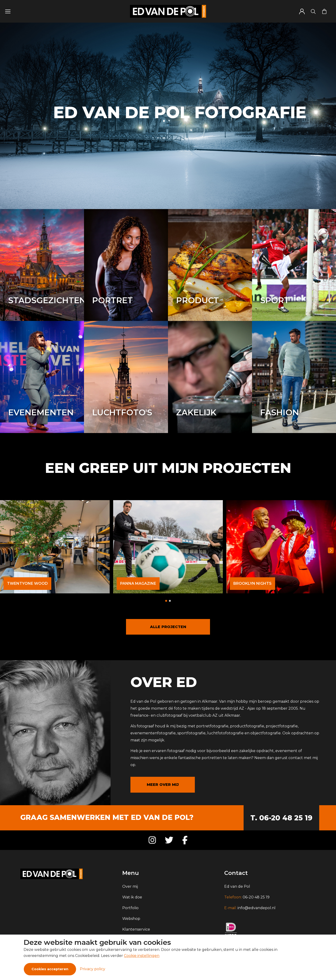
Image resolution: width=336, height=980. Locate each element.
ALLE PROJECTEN (168, 627)
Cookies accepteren (50, 969)
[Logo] (168, 11)
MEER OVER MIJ (163, 785)
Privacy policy (93, 969)
